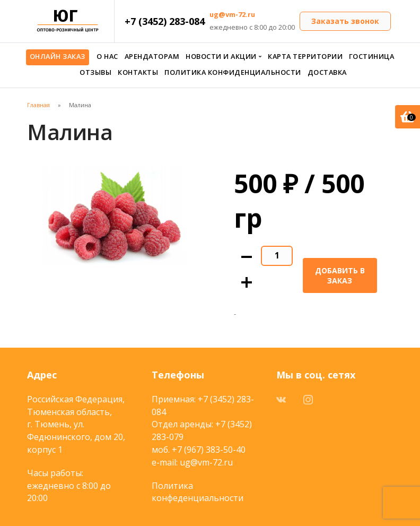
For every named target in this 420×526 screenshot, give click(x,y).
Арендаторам (152, 56)
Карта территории (305, 56)
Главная (38, 105)
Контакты (138, 72)
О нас (107, 56)
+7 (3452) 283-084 (165, 21)
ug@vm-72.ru (232, 14)
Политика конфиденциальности (233, 72)
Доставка (327, 72)
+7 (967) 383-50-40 (209, 450)
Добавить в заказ (340, 275)
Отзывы (95, 72)
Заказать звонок (345, 21)
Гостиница (372, 56)
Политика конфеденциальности (198, 492)
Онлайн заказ (58, 56)
